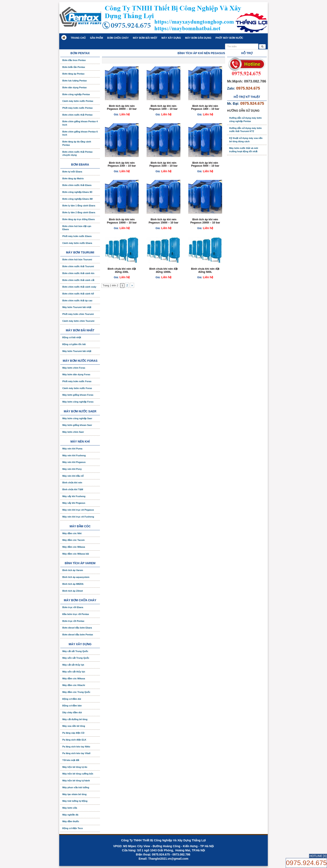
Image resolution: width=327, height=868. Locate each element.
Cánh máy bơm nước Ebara (77, 243)
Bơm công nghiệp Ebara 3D (77, 192)
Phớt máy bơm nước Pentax (77, 108)
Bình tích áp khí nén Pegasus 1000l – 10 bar (122, 221)
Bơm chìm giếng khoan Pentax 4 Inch (80, 123)
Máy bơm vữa (70, 808)
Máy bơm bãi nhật (145, 38)
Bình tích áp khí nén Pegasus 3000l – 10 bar (122, 107)
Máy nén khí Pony (72, 469)
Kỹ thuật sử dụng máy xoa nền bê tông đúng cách (246, 140)
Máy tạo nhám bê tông (74, 794)
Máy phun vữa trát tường (76, 787)
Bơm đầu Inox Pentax (74, 60)
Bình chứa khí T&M (73, 489)
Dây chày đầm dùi (72, 712)
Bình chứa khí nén (72, 483)
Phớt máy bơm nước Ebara (77, 236)
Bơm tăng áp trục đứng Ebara (79, 219)
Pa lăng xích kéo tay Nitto (76, 747)
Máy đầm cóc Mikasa (74, 547)
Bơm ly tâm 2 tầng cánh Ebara (79, 212)
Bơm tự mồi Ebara (72, 172)
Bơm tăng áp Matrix (73, 178)
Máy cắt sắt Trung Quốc (75, 651)
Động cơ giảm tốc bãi (74, 344)
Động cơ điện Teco (73, 828)
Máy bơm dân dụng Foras (76, 374)
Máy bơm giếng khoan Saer (77, 425)
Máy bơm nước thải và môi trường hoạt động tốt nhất (244, 150)
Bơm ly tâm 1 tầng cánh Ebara (79, 206)
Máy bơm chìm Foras (74, 368)
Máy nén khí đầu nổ (73, 476)
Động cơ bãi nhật (72, 337)
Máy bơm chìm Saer (73, 432)
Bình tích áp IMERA (73, 584)
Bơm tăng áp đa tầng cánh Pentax (77, 143)
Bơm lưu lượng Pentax (75, 81)
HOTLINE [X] (318, 856)
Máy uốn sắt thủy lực (74, 672)
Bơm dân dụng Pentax (75, 87)
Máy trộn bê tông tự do (75, 767)
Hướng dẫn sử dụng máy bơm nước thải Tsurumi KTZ (245, 130)
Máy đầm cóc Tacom (74, 540)
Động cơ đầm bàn (72, 706)
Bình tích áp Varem (73, 570)
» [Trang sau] (132, 285)
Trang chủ (78, 38)
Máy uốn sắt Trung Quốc (76, 658)
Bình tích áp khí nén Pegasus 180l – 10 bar (205, 107)
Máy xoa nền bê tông (74, 726)
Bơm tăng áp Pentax (73, 74)
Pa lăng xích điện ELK (74, 740)
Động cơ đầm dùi (72, 699)
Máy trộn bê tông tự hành (76, 781)
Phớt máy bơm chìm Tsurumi (78, 314)
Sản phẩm (96, 38)
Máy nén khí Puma (72, 449)
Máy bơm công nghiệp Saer (77, 418)
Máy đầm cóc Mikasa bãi (76, 554)
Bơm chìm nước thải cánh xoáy (79, 287)
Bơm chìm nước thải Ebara (77, 185)
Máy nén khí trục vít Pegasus (78, 510)
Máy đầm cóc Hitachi (74, 685)
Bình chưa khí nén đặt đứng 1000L (163, 270)
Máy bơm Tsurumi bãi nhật (77, 307)
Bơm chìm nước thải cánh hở (78, 294)
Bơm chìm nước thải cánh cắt (78, 280)
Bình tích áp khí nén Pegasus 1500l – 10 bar (163, 221)
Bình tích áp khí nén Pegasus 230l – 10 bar (122, 164)
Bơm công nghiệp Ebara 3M (77, 199)
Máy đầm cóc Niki (72, 533)
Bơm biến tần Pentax (74, 67)
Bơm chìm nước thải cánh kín (78, 273)
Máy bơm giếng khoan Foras (78, 395)
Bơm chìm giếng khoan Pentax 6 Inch (80, 133)
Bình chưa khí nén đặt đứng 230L (122, 270)
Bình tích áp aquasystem (76, 577)
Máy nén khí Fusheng (74, 455)
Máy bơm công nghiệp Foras (78, 402)
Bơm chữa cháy (118, 38)
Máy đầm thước (71, 821)
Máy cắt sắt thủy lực (73, 665)
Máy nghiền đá (70, 815)
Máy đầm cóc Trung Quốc (76, 692)
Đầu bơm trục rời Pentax (76, 614)
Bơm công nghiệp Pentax (76, 94)
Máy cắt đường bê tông (75, 719)
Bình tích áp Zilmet (73, 591)
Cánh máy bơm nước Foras (77, 388)
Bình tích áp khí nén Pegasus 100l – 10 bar (163, 107)
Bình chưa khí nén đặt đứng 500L (205, 270)
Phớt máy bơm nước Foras (77, 381)
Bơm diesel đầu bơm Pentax (78, 635)
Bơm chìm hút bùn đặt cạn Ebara (77, 228)
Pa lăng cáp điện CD (73, 733)
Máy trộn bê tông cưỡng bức (78, 774)
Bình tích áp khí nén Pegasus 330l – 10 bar (163, 164)
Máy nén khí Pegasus (74, 462)
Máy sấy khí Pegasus (74, 503)
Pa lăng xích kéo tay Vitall (76, 753)
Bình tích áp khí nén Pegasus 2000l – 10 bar (205, 221)
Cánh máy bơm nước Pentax (78, 101)
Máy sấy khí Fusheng (74, 496)
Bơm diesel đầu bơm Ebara (77, 628)
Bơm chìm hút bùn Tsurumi (77, 259)
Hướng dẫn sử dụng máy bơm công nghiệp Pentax (245, 120)
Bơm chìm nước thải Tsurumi (78, 266)
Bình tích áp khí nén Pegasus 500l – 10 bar (205, 164)
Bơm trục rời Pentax (73, 621)
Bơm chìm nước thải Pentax (77, 115)
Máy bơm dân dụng (198, 38)
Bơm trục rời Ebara (73, 607)
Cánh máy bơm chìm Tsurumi (78, 321)
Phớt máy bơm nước (229, 38)
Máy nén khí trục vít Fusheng (78, 517)
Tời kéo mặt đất (71, 760)
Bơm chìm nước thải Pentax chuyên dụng (77, 153)
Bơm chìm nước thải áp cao (77, 301)
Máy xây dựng (171, 38)
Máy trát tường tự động (75, 801)
